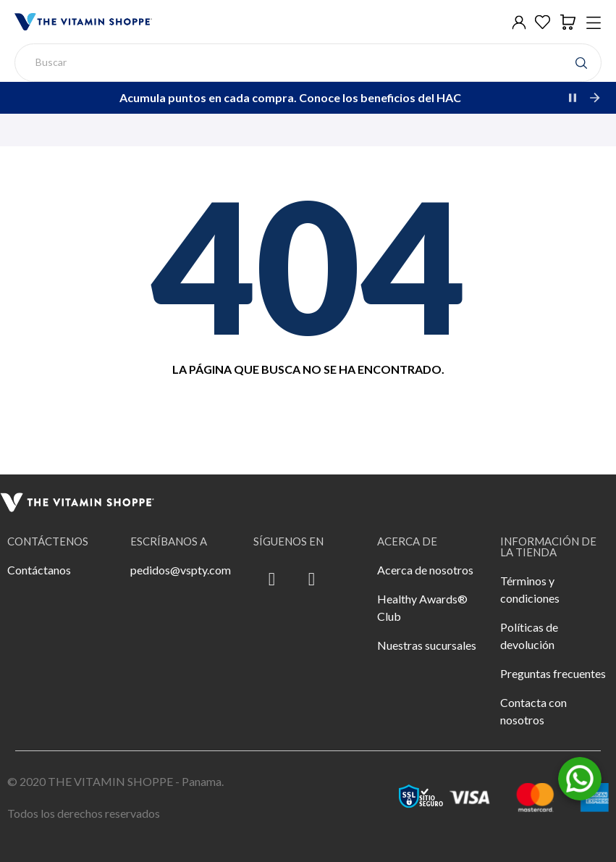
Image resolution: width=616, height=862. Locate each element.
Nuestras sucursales (427, 645)
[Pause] (573, 98)
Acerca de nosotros (425, 570)
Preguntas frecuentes (553, 673)
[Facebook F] (271, 579)
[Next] (594, 98)
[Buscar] (308, 63)
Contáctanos (39, 570)
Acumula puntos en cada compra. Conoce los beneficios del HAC (290, 97)
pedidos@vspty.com (181, 570)
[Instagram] (311, 579)
